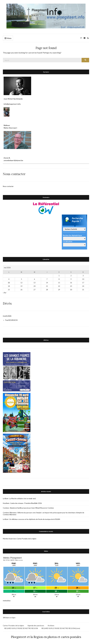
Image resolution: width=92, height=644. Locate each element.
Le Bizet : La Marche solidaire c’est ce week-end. (19, 498)
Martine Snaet (8, 538)
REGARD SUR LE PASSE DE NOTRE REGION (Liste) (61, 628)
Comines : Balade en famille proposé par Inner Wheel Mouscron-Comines (28, 508)
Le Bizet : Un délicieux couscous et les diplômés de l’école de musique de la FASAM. (32, 519)
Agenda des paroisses (36, 625)
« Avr (5, 292)
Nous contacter (8, 186)
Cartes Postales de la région (27, 538)
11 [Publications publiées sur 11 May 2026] (9, 282)
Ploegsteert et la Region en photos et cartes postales (46, 637)
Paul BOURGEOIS (11, 320)
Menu (8, 38)
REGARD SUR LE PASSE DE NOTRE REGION (21, 628)
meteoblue (7, 600)
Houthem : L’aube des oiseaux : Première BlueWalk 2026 (22, 503)
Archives (51, 625)
